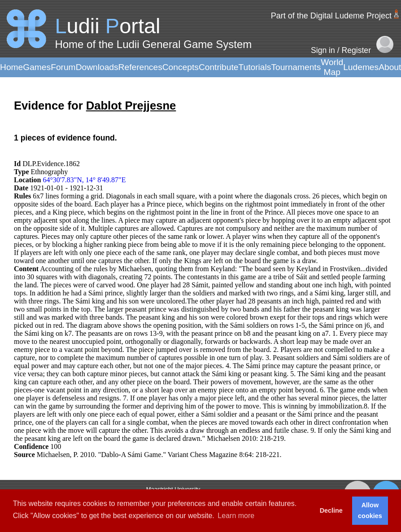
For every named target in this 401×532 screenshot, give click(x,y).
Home (11, 67)
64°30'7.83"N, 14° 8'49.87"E (84, 180)
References (140, 67)
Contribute (219, 67)
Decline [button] (331, 510)
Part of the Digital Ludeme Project (331, 16)
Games (37, 67)
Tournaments (296, 67)
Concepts (181, 67)
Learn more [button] (236, 516)
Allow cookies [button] (370, 510)
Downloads (97, 67)
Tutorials (255, 67)
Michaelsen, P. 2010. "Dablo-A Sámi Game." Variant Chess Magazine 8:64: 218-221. (159, 455)
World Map (332, 67)
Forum (63, 67)
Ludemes (361, 67)
